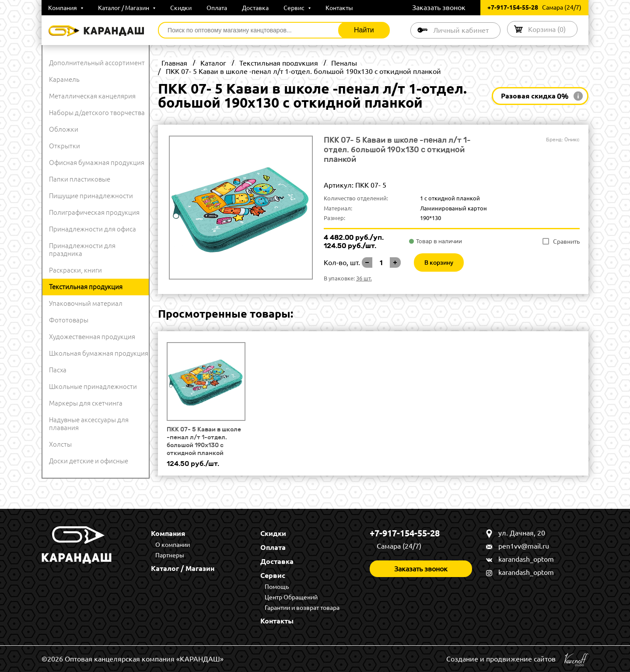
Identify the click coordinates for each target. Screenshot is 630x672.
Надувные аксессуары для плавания (89, 424)
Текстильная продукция (86, 287)
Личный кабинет (461, 30)
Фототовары (69, 320)
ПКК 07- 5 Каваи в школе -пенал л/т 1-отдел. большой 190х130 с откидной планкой (204, 441)
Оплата (217, 8)
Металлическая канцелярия (92, 96)
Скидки (181, 8)
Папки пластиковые (80, 179)
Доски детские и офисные (89, 461)
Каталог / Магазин (127, 8)
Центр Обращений (291, 597)
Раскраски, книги (75, 270)
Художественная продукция (92, 337)
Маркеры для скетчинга (86, 403)
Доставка (255, 8)
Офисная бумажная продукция (97, 163)
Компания (66, 8)
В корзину (439, 262)
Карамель (64, 79)
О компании (173, 545)
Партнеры (170, 555)
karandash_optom (526, 559)
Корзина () (547, 29)
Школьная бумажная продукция (99, 353)
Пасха (58, 370)
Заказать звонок (439, 7)
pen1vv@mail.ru (524, 546)
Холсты (60, 444)
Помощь (277, 587)
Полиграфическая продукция (94, 212)
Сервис (297, 8)
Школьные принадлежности (93, 387)
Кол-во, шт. (342, 262)
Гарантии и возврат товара (302, 608)
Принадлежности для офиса (93, 229)
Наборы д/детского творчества (97, 113)
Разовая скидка (535, 96)
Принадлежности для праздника (82, 250)
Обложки (64, 129)
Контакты (339, 8)
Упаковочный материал (86, 303)
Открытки (65, 146)
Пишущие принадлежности (91, 196)
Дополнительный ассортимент (97, 63)
